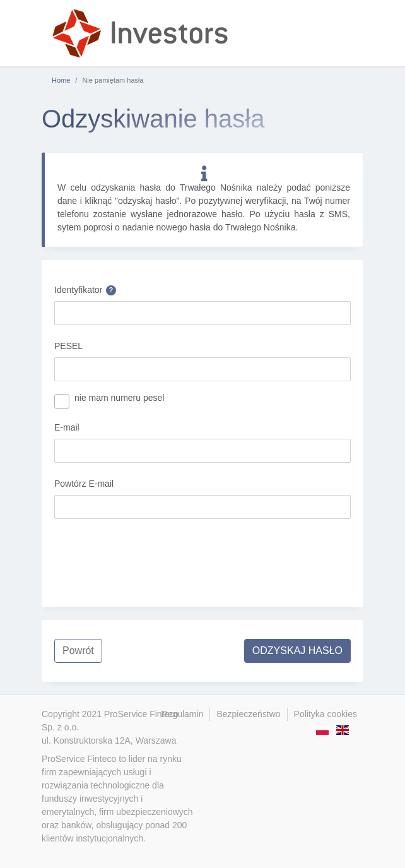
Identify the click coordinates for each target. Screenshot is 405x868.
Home (61, 80)
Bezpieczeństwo (248, 714)
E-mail (67, 427)
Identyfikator (85, 290)
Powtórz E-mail (84, 484)
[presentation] (150, 554)
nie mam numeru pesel (119, 398)
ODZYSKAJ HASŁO (297, 651)
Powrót (78, 651)
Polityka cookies (326, 714)
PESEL (68, 346)
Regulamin (183, 714)
